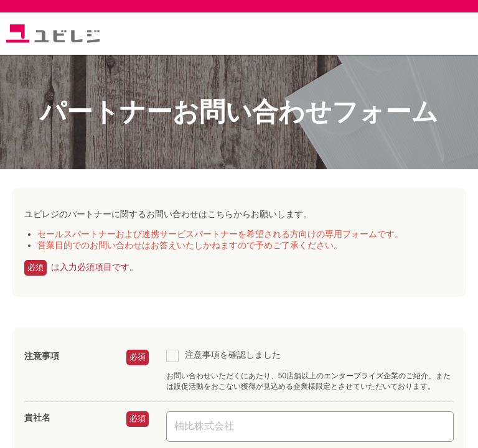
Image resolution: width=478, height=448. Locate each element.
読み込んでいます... (239, 224)
